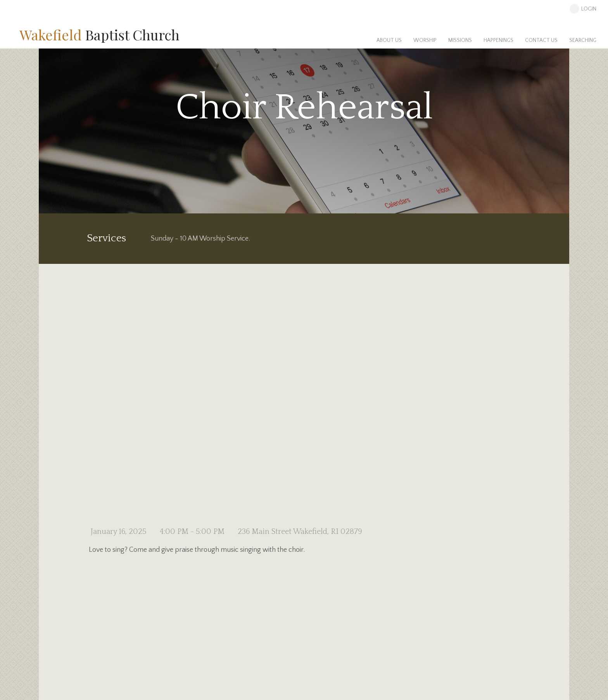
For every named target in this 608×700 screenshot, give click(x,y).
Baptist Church (99, 35)
